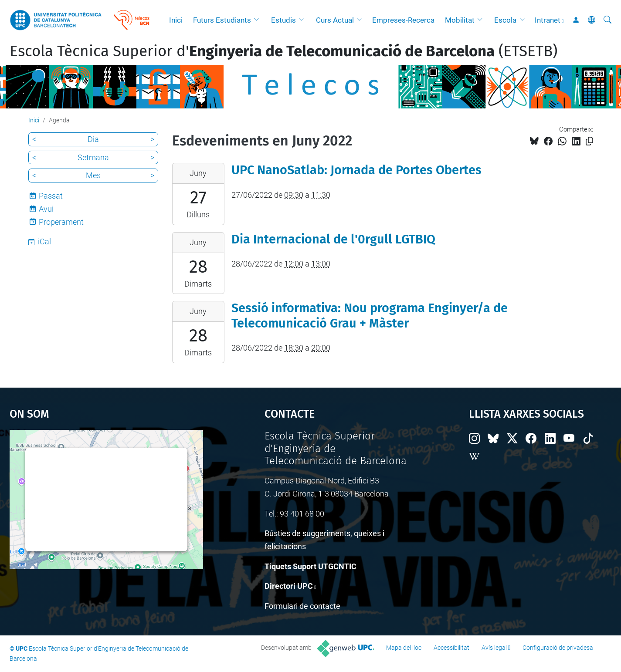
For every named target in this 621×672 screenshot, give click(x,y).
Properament (61, 222)
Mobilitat (460, 20)
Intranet (548, 20)
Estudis (283, 20)
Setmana (93, 157)
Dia (93, 139)
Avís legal (494, 648)
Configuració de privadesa (558, 648)
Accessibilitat (451, 648)
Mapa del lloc (404, 648)
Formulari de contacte (302, 606)
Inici (176, 20)
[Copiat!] (589, 141)
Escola (505, 20)
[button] (258, 20)
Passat (51, 196)
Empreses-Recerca (403, 20)
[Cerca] (607, 20)
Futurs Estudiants (222, 20)
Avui (46, 209)
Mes (93, 175)
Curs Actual (335, 20)
